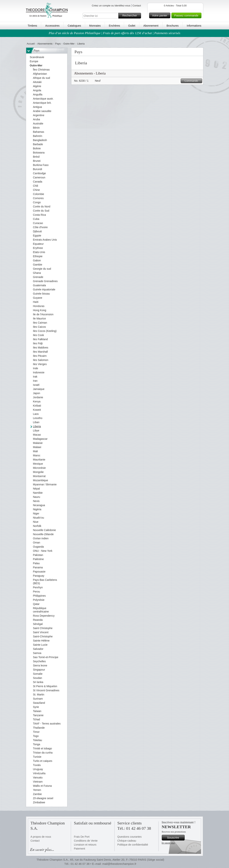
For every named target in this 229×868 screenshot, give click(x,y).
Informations (194, 26)
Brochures (173, 26)
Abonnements (45, 44)
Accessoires (52, 26)
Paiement (80, 849)
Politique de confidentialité (133, 845)
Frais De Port (82, 837)
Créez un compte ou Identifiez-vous (111, 6)
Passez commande (187, 15)
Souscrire (175, 838)
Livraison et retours (85, 845)
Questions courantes (130, 837)
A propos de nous (41, 837)
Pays (58, 44)
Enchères (114, 26)
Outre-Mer (69, 44)
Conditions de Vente (86, 841)
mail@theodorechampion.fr (119, 864)
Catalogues (74, 26)
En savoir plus (168, 843)
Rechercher (131, 16)
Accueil (31, 44)
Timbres (32, 26)
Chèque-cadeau (127, 841)
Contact (137, 6)
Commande (193, 81)
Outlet (132, 26)
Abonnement (151, 26)
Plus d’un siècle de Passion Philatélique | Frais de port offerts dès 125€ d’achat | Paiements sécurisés (114, 33)
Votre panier (161, 15)
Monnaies (95, 26)
